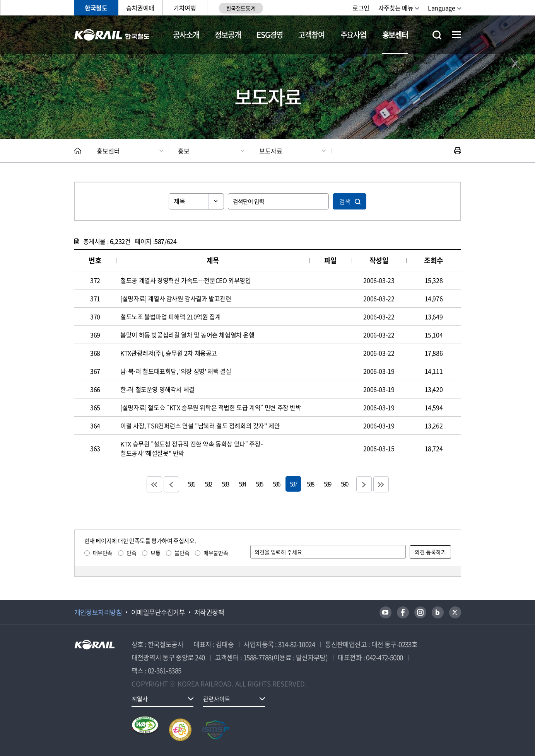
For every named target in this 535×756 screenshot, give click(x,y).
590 (344, 484)
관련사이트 (217, 699)
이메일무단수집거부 (158, 612)
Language (441, 8)
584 (242, 484)
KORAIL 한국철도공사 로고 (112, 35)
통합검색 (437, 35)
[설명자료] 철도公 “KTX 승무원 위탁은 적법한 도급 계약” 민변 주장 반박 (211, 407)
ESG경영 (270, 35)
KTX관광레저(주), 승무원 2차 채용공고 (169, 353)
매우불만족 (216, 553)
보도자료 (271, 151)
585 (259, 484)
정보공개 (228, 35)
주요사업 (353, 35)
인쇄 (458, 151)
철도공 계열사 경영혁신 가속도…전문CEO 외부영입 (185, 280)
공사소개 (186, 35)
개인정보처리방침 (98, 612)
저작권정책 (209, 612)
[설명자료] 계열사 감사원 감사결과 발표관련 (176, 298)
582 (208, 484)
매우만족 (103, 553)
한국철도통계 (241, 8)
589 (327, 484)
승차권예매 (140, 8)
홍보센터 (395, 35)
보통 (155, 553)
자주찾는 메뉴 (396, 8)
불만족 (182, 553)
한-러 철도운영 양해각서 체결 (157, 389)
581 (191, 484)
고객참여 (311, 35)
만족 (131, 553)
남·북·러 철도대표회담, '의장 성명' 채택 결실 (176, 371)
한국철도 (96, 8)
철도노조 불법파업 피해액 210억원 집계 (170, 317)
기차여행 (185, 8)
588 (310, 484)
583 (225, 484)
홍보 (184, 151)
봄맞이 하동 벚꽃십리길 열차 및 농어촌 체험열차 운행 (187, 335)
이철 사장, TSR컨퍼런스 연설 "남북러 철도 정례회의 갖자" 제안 (200, 426)
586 (276, 484)
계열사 (140, 699)
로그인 (361, 8)
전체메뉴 (456, 35)
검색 (345, 201)
